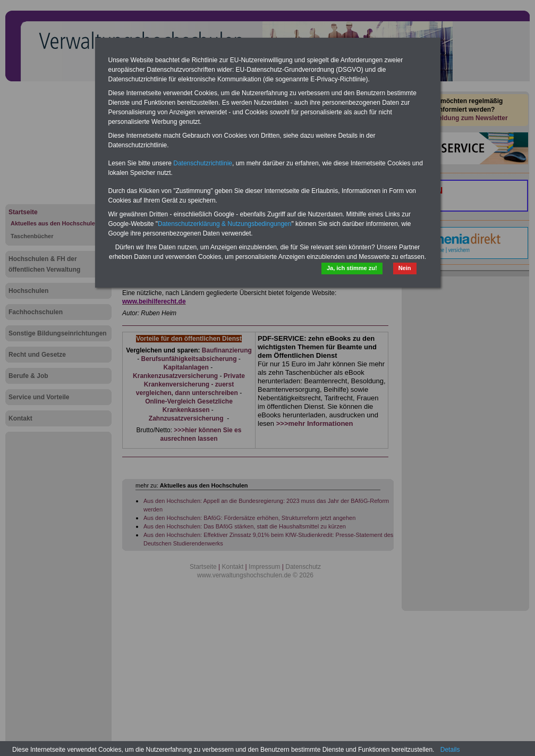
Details (450, 750)
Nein (405, 268)
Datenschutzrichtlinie (203, 163)
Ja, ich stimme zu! (352, 268)
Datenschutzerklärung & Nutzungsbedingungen (225, 224)
